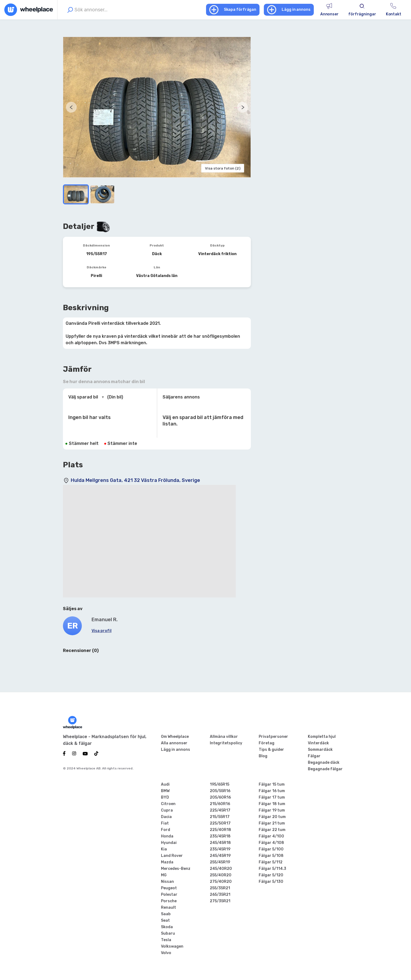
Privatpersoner (273, 737)
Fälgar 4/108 (271, 843)
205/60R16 (220, 797)
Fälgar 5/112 (271, 862)
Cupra (167, 810)
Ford (166, 830)
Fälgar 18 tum (272, 804)
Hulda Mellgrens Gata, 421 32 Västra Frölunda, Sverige (135, 480)
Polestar (169, 895)
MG (164, 875)
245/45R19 (220, 856)
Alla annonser (174, 743)
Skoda (167, 927)
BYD (165, 797)
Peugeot (169, 888)
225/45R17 (220, 810)
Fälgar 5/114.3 (272, 869)
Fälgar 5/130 (271, 882)
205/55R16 (220, 791)
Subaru (168, 933)
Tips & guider (271, 750)
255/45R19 (220, 862)
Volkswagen (172, 946)
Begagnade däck (324, 763)
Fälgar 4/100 (271, 836)
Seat (165, 920)
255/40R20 (221, 875)
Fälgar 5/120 (271, 875)
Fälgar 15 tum (272, 784)
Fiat (165, 823)
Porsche (169, 901)
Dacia (166, 817)
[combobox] (135, 10)
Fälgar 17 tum (272, 797)
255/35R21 (220, 888)
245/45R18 (220, 843)
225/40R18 (220, 830)
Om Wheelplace (175, 737)
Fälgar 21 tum (272, 823)
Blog (263, 756)
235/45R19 (220, 849)
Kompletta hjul (322, 737)
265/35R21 (220, 895)
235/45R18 (220, 836)
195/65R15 (220, 784)
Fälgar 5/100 (271, 849)
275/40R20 (221, 882)
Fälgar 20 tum (272, 817)
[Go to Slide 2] (102, 194)
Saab (166, 914)
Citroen (168, 804)
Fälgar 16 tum (272, 791)
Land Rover (172, 856)
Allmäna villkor (224, 737)
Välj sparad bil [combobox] (83, 397)
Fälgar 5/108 (271, 856)
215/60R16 (220, 804)
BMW (165, 791)
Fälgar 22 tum (272, 830)
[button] (157, 107)
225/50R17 (220, 823)
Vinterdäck (318, 743)
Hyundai (169, 843)
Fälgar (314, 756)
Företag (267, 743)
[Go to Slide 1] (76, 194)
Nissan (167, 882)
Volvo (166, 953)
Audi (165, 784)
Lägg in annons (176, 750)
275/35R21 (220, 901)
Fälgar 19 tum (272, 810)
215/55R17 (220, 817)
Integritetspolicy (226, 743)
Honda (167, 836)
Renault (169, 908)
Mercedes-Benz (176, 869)
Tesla (166, 940)
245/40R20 (221, 869)
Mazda (167, 862)
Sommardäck (320, 750)
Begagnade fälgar (325, 769)
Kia (164, 849)
